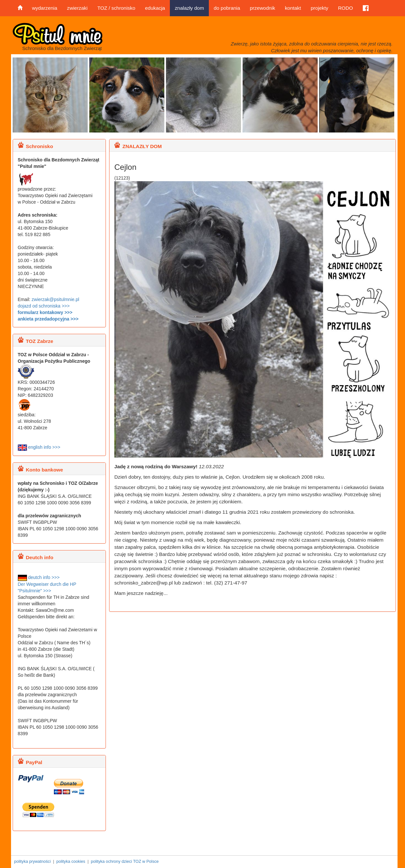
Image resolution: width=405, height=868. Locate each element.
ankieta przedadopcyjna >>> (48, 319)
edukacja (155, 8)
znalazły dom (189, 8)
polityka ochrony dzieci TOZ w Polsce (125, 862)
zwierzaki (77, 8)
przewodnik (262, 8)
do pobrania (227, 8)
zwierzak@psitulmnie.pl (55, 299)
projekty (320, 8)
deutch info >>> (39, 577)
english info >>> (39, 447)
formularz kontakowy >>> (45, 312)
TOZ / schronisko (116, 8)
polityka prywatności (33, 862)
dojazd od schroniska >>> (44, 306)
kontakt (293, 8)
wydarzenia (45, 8)
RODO (346, 8)
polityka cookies (71, 862)
